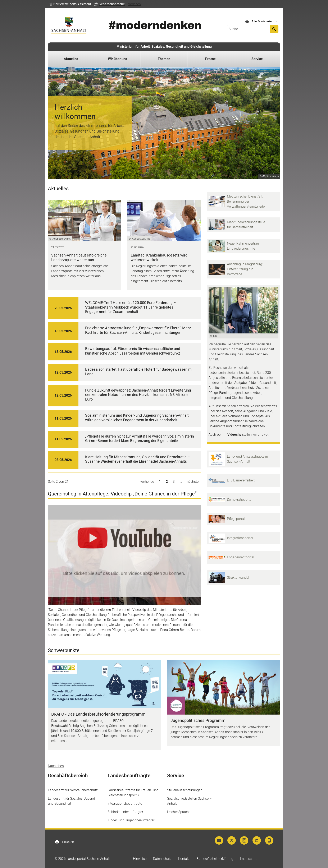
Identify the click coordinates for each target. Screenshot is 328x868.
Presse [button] (210, 59)
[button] (70, 4)
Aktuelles (71, 59)
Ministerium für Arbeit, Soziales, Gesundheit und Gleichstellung (164, 47)
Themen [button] (164, 59)
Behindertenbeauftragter (125, 812)
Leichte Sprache (179, 812)
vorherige (147, 482)
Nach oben (56, 766)
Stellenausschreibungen (185, 790)
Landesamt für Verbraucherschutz (73, 790)
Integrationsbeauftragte (125, 804)
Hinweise (140, 859)
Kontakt (184, 859)
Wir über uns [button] (117, 59)
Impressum (248, 859)
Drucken (64, 842)
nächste (193, 482)
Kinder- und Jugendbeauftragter (131, 820)
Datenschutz (162, 859)
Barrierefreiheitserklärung (215, 859)
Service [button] (257, 59)
